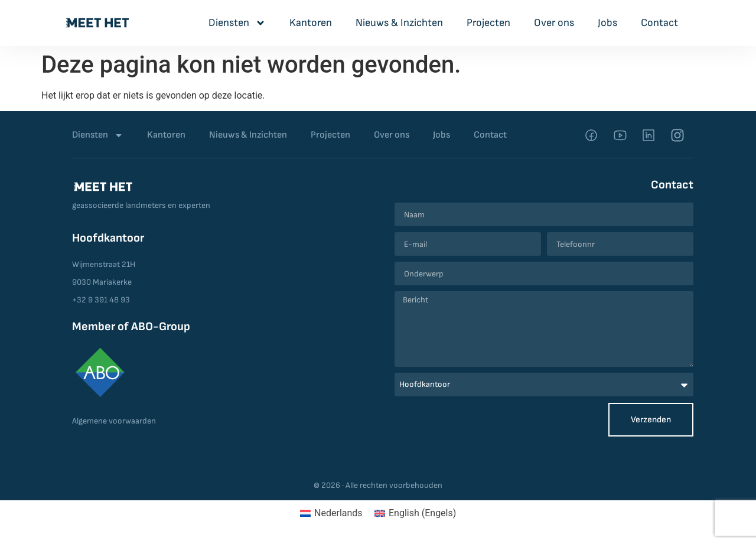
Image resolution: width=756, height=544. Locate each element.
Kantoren (311, 23)
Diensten (237, 23)
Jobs (607, 23)
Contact (659, 23)
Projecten (488, 23)
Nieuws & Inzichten (399, 23)
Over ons (554, 23)
